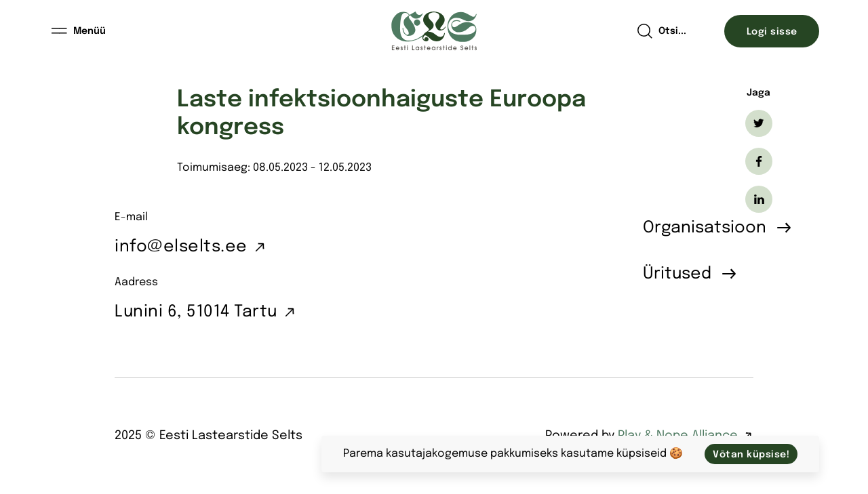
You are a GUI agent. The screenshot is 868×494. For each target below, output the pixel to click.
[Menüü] (79, 31)
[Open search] (662, 31)
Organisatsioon (705, 228)
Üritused (677, 274)
